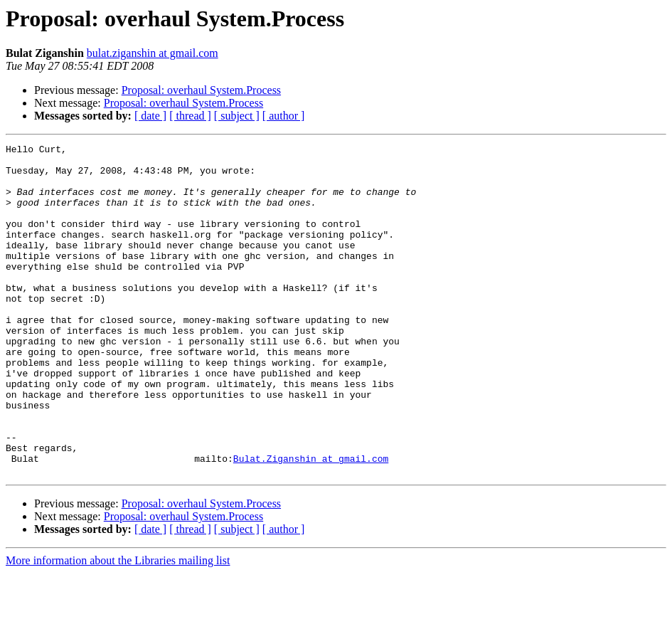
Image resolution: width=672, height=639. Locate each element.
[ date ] (150, 116)
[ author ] (284, 116)
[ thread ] (190, 116)
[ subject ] (237, 116)
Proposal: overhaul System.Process (201, 90)
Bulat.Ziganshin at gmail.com (311, 522)
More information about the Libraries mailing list (118, 627)
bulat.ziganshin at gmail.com (153, 53)
